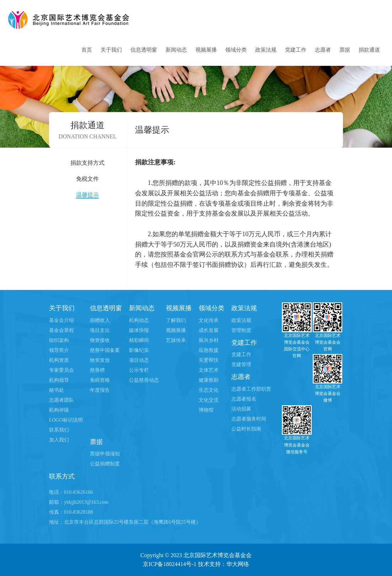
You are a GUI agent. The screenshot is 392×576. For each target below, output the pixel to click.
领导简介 (59, 350)
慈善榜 (97, 370)
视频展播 (206, 50)
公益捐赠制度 (105, 464)
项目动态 (139, 360)
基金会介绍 (61, 320)
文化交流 (209, 400)
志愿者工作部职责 (251, 389)
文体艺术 (209, 370)
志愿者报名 (244, 399)
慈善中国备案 (105, 350)
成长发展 (209, 330)
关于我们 (111, 50)
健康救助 (209, 380)
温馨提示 (87, 195)
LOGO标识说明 (66, 420)
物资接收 (100, 340)
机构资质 (59, 360)
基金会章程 (61, 330)
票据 (345, 50)
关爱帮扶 (209, 360)
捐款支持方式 (87, 163)
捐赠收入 (100, 320)
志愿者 (323, 50)
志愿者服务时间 (249, 419)
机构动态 (139, 320)
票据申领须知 (105, 454)
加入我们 (59, 440)
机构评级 (59, 410)
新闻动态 (176, 50)
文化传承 (209, 320)
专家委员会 (61, 370)
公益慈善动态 (144, 380)
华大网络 (238, 564)
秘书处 (57, 390)
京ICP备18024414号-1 (170, 564)
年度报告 (100, 390)
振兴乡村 (209, 340)
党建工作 (296, 50)
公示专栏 (139, 370)
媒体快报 (139, 330)
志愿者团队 (61, 400)
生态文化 (209, 390)
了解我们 (176, 320)
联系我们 (59, 430)
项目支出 (100, 330)
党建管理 (241, 364)
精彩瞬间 (139, 340)
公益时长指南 (246, 429)
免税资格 (100, 380)
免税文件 (87, 179)
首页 (87, 50)
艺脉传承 (176, 340)
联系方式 (62, 476)
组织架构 (59, 340)
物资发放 (100, 360)
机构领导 (59, 380)
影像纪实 (139, 350)
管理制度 (241, 330)
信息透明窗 (144, 50)
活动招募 (241, 409)
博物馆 (206, 410)
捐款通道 (369, 50)
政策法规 (266, 50)
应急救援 (209, 350)
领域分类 (236, 50)
